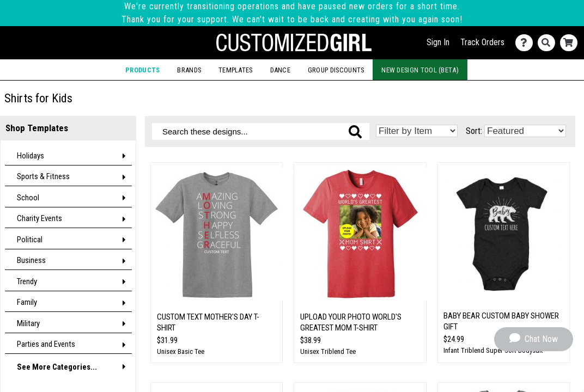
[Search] (549, 43)
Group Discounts (336, 70)
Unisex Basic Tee (181, 351)
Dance (281, 70)
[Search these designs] (261, 131)
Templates (236, 70)
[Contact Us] (527, 43)
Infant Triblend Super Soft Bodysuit (493, 350)
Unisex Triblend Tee (328, 351)
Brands (189, 70)
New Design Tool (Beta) (420, 70)
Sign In (438, 42)
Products (142, 70)
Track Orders (482, 42)
